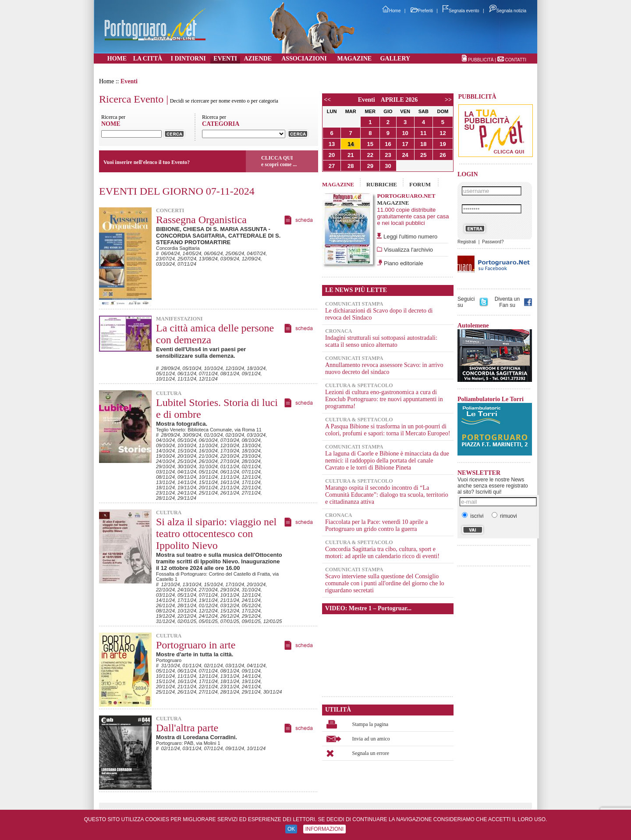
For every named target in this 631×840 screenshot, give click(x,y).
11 (423, 133)
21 (351, 155)
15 (370, 144)
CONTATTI (516, 60)
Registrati (467, 242)
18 (423, 144)
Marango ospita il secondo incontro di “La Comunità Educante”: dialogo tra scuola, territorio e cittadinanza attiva (387, 495)
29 (370, 166)
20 (332, 155)
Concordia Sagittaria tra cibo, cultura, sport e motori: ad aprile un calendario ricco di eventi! (382, 553)
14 (351, 144)
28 (351, 166)
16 (388, 144)
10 (405, 133)
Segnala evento (461, 11)
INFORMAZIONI (324, 829)
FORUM (420, 184)
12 (443, 133)
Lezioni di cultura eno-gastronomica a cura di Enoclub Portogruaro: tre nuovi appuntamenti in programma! (384, 399)
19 (443, 144)
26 (443, 155)
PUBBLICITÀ (481, 60)
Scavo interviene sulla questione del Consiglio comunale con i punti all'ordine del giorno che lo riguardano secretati (385, 583)
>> (448, 100)
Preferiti (422, 11)
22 (370, 155)
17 (405, 144)
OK (291, 829)
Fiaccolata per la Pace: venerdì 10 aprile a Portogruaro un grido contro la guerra (376, 525)
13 (332, 144)
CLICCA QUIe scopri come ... (279, 161)
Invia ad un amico (371, 739)
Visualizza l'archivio (408, 250)
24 (405, 155)
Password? (493, 242)
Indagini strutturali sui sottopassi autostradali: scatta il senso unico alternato (381, 341)
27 (332, 166)
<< (327, 100)
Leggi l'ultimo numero (410, 237)
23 (388, 155)
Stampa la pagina (370, 724)
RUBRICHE (382, 184)
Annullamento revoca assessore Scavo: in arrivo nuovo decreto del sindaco (384, 368)
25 (423, 155)
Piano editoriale (402, 263)
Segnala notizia (508, 11)
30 (388, 166)
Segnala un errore (371, 753)
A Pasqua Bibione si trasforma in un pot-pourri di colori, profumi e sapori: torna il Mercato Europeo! (388, 430)
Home (392, 11)
